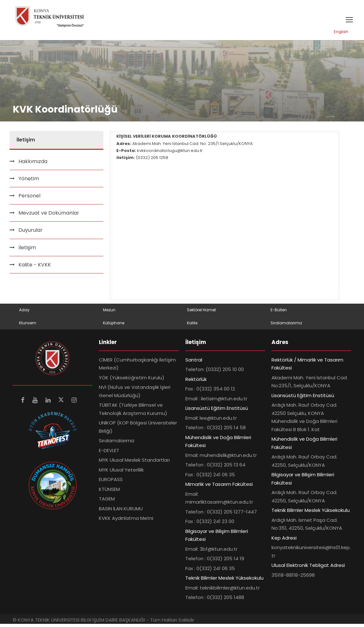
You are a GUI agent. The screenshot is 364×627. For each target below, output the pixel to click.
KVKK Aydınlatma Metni (126, 521)
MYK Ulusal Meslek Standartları (134, 463)
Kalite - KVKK (35, 268)
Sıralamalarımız (286, 326)
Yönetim (29, 181)
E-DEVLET (109, 453)
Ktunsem (28, 326)
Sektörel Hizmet (201, 313)
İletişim (27, 250)
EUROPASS (111, 482)
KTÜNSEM (109, 492)
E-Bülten (279, 313)
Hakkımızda (33, 164)
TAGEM (107, 502)
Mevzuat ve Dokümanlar (49, 216)
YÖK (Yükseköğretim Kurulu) (132, 380)
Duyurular (31, 233)
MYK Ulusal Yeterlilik (121, 473)
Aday (24, 313)
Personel (29, 199)
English (341, 35)
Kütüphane (114, 326)
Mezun (109, 313)
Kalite (192, 326)
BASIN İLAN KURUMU (121, 511)
